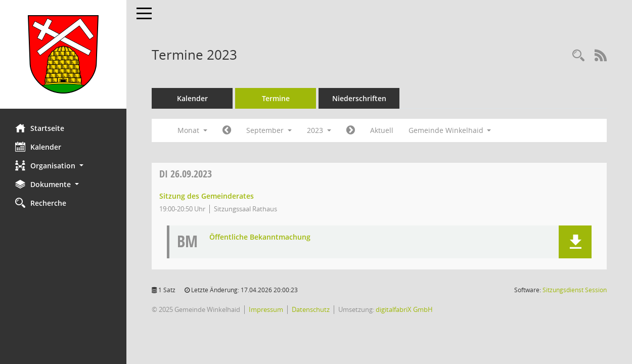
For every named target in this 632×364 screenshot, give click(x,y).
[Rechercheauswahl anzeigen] (578, 56)
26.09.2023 (186, 174)
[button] (63, 166)
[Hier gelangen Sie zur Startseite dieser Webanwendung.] (63, 54)
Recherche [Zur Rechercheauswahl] (41, 203)
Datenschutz (311, 309)
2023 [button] (319, 130)
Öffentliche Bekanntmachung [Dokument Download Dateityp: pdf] (260, 237)
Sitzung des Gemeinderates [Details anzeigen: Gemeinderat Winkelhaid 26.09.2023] (207, 196)
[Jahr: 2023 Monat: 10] (351, 130)
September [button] (269, 130)
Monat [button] (192, 130)
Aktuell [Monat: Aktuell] (382, 130)
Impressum (266, 309)
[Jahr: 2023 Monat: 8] (227, 130)
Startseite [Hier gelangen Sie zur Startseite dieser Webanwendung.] (40, 128)
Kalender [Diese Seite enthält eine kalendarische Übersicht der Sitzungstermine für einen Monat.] (38, 147)
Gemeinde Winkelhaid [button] (450, 130)
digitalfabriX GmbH (404, 309)
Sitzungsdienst (575, 290)
